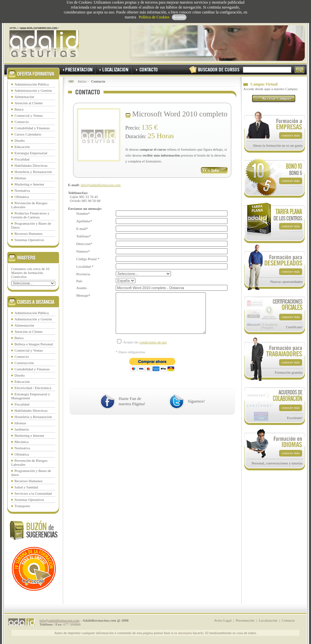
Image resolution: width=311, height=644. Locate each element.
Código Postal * (88, 259)
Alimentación (24, 97)
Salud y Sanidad (26, 487)
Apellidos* (84, 221)
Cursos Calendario (28, 134)
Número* (83, 251)
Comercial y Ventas (29, 115)
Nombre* (83, 213)
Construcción (24, 363)
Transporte (22, 506)
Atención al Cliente (29, 103)
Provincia (83, 274)
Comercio (22, 122)
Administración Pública (32, 84)
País (79, 281)
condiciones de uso (153, 352)
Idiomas (20, 178)
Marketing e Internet (29, 184)
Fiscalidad (22, 159)
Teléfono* (84, 236)
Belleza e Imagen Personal (34, 344)
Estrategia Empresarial (31, 153)
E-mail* (82, 229)
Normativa (22, 190)
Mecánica (22, 442)
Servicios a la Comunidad (33, 493)
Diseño (20, 140)
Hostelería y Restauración (33, 172)
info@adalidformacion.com (101, 185)
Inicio (82, 81)
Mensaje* (83, 295)
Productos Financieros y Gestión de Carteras (30, 215)
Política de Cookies (154, 17)
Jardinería (22, 429)
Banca (19, 109)
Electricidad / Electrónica (33, 388)
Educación (22, 147)
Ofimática (22, 197)
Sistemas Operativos (29, 240)
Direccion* (84, 244)
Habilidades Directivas (31, 165)
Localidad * (85, 266)
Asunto (82, 288)
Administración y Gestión (33, 90)
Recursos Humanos (28, 234)
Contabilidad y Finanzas (32, 128)
